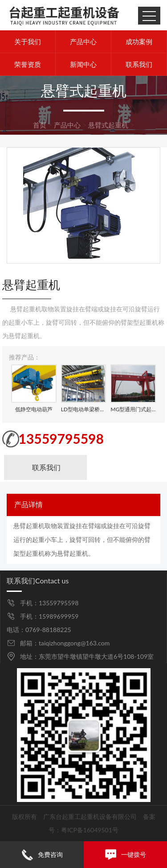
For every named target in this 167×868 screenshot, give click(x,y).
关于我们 (28, 41)
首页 (40, 125)
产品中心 (83, 41)
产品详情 (29, 505)
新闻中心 (83, 64)
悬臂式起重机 (108, 125)
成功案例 (139, 41)
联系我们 (139, 64)
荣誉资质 (28, 64)
